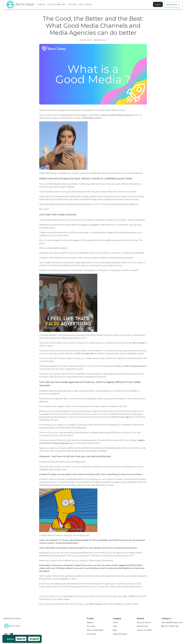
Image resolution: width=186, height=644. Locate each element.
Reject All (21, 639)
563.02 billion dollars (121, 115)
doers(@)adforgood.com (172, 623)
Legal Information (120, 634)
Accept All (34, 639)
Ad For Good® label (95, 630)
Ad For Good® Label (56, 4)
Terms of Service (144, 623)
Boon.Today (139, 343)
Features (41, 4)
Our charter (91, 634)
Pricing (89, 4)
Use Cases (72, 4)
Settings (10, 639)
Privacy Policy (143, 626)
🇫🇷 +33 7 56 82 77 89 (170, 626)
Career (116, 623)
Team (115, 626)
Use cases (91, 626)
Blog (81, 4)
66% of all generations (136, 366)
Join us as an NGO (144, 630)
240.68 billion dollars (91, 118)
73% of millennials (85, 354)
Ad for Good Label (121, 417)
